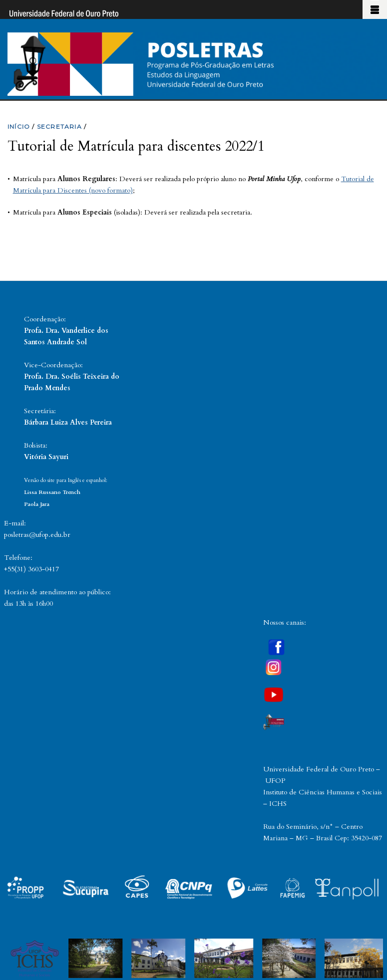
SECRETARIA (59, 126)
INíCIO (19, 126)
